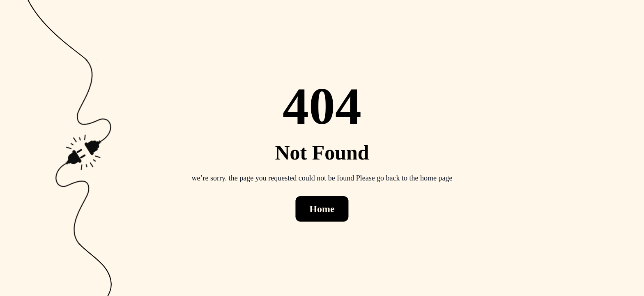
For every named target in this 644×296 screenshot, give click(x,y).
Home (322, 209)
